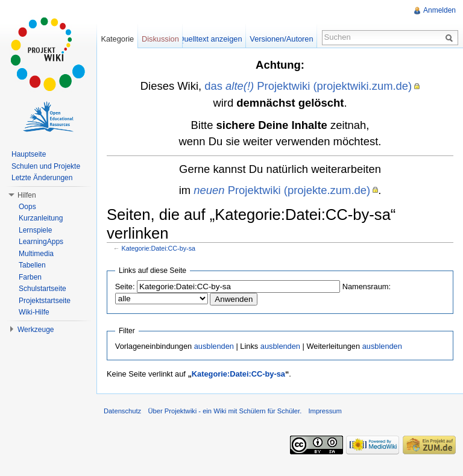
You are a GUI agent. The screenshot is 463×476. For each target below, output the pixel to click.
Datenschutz (122, 411)
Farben (30, 277)
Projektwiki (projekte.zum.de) (282, 190)
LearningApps (41, 242)
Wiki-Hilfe (34, 312)
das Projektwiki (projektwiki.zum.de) (308, 86)
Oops (27, 207)
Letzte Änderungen (42, 178)
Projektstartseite (45, 301)
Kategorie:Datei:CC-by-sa (159, 248)
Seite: (125, 287)
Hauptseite (29, 154)
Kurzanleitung (41, 218)
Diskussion (160, 39)
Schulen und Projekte (46, 166)
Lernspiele (35, 230)
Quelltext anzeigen (210, 39)
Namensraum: (367, 287)
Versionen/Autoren (281, 39)
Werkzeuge (36, 330)
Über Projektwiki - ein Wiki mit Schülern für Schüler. (225, 411)
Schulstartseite (43, 289)
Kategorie (117, 39)
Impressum (325, 411)
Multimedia (36, 254)
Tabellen (32, 265)
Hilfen (27, 195)
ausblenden (214, 346)
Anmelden (439, 10)
